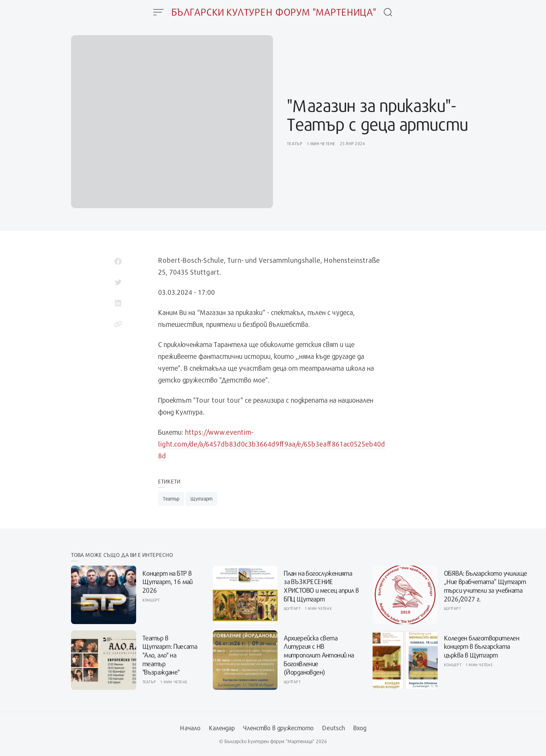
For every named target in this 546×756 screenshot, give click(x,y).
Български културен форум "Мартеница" (274, 12)
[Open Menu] (158, 12)
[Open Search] (388, 12)
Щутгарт (201, 499)
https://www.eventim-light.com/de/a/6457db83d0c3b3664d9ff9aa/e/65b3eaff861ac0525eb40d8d (272, 444)
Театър (295, 143)
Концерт (151, 600)
